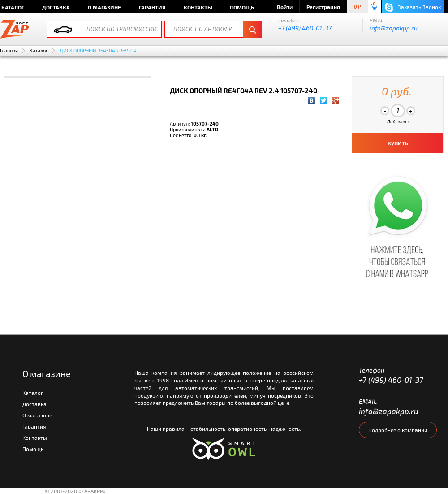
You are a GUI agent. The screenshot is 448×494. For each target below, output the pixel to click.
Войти (285, 7)
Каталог (39, 50)
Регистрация (323, 7)
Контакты (198, 7)
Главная (9, 50)
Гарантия (152, 7)
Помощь (242, 7)
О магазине (104, 7)
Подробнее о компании (398, 430)
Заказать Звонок (413, 7)
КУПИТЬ (398, 143)
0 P (358, 7)
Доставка (56, 7)
